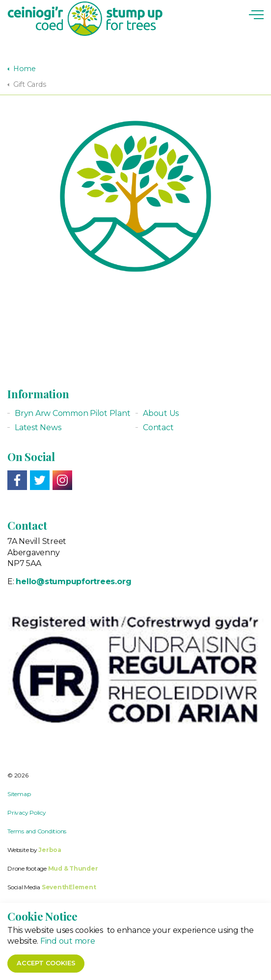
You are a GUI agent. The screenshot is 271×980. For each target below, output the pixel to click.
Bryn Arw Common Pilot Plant (73, 413)
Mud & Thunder (73, 868)
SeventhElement (69, 887)
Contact (158, 427)
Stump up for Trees (85, 19)
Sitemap (19, 794)
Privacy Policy (27, 812)
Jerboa (50, 850)
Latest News (38, 427)
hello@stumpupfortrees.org (73, 581)
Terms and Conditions (37, 831)
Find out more (68, 955)
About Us (161, 413)
